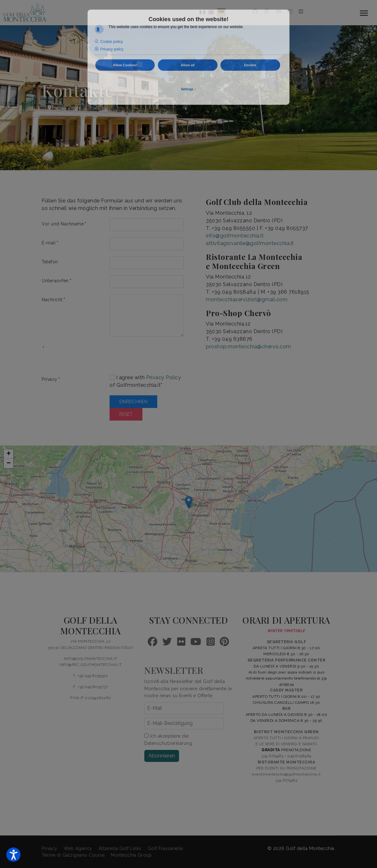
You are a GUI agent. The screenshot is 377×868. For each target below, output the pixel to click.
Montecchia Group (131, 855)
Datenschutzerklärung (168, 743)
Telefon (50, 262)
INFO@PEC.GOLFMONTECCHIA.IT (90, 665)
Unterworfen (57, 281)
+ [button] (9, 454)
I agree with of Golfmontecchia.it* (145, 381)
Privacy (51, 379)
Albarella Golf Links (120, 848)
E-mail (50, 243)
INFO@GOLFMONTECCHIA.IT (91, 659)
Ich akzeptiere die (168, 739)
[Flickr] (301, 12)
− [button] (9, 464)
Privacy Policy (164, 377)
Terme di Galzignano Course (73, 855)
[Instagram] (290, 12)
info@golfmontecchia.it (235, 236)
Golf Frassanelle (165, 848)
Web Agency (78, 848)
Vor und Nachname (64, 224)
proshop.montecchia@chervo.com (248, 347)
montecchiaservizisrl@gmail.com (247, 299)
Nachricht (53, 300)
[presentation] (158, 355)
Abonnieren (162, 756)
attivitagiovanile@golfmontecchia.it (250, 243)
